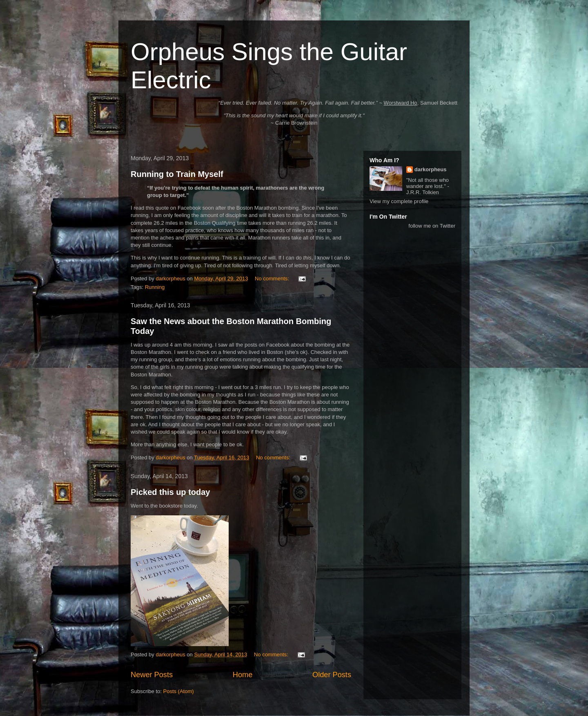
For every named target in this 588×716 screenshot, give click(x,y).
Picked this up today (170, 492)
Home (243, 675)
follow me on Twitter (432, 226)
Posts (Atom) (179, 691)
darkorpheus (431, 169)
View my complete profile (399, 201)
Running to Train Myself (177, 174)
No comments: (273, 279)
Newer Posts (152, 675)
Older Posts (332, 675)
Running (155, 287)
